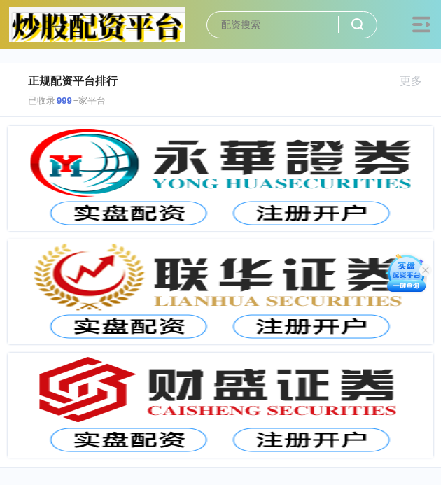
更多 (417, 81)
